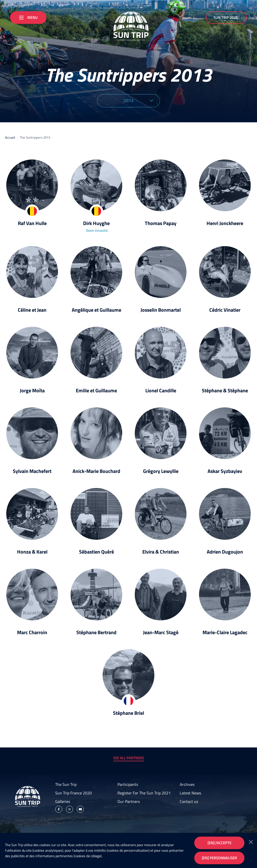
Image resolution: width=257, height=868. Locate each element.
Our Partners (129, 801)
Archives (187, 784)
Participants (128, 784)
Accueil (10, 137)
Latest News (190, 793)
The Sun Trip (66, 784)
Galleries (63, 801)
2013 (138, 100)
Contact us (189, 801)
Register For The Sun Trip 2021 (144, 793)
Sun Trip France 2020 (74, 793)
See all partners (129, 758)
